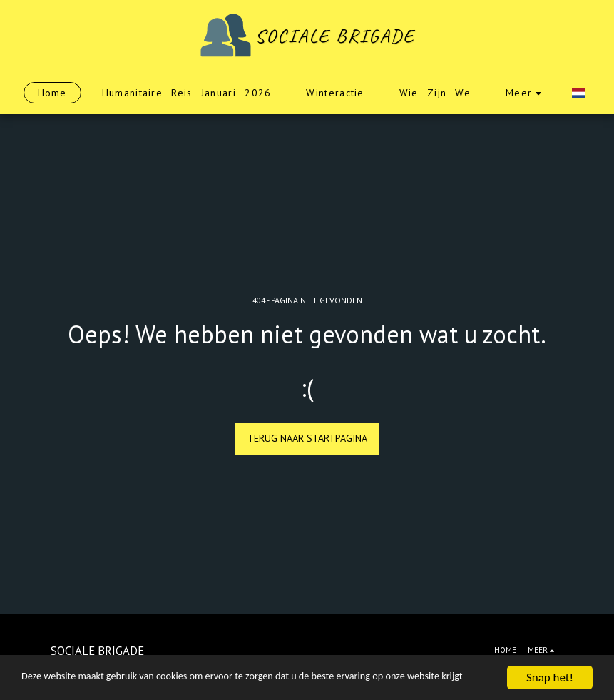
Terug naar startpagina (307, 438)
